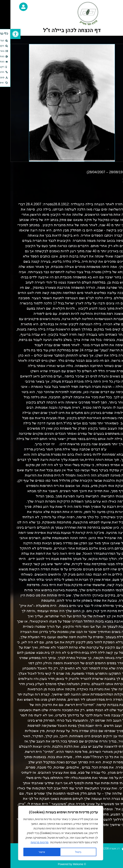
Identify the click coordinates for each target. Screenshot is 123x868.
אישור (31, 852)
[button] (5, 34)
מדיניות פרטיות (29, 842)
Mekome (68, 864)
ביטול (68, 852)
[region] (50, 833)
